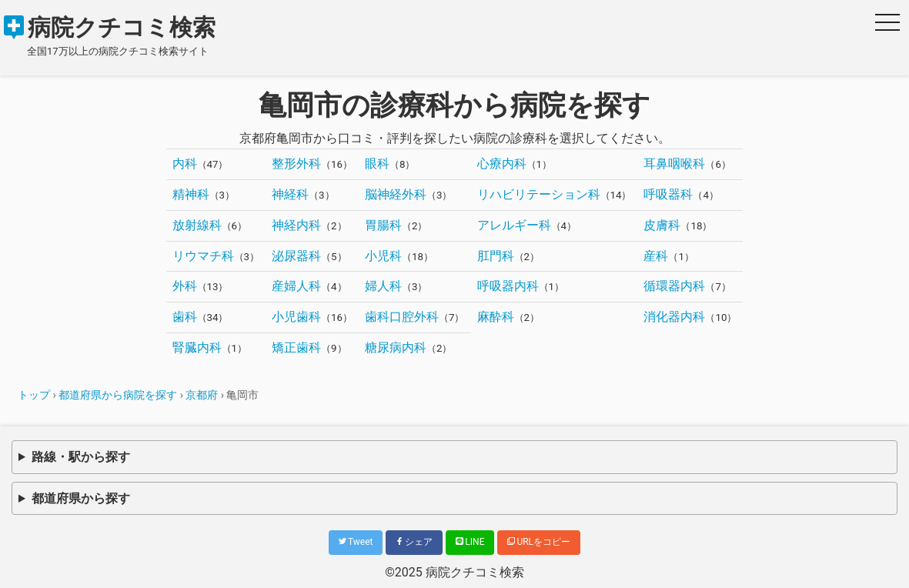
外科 (185, 286)
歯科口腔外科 (402, 317)
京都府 (202, 395)
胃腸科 (383, 225)
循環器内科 (674, 286)
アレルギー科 (514, 225)
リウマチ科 (203, 256)
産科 (656, 256)
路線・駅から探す (81, 457)
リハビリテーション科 (539, 194)
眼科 (377, 164)
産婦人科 (296, 286)
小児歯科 (296, 317)
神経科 (290, 194)
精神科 (191, 194)
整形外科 (296, 164)
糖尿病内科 (396, 347)
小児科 (383, 256)
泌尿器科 (296, 256)
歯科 (185, 317)
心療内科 (502, 164)
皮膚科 (662, 225)
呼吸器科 (668, 194)
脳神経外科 (396, 194)
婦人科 (383, 286)
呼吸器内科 (508, 286)
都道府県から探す (81, 498)
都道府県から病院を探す (118, 395)
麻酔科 (496, 317)
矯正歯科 (296, 347)
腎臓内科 (197, 347)
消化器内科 (674, 317)
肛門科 (496, 256)
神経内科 (296, 225)
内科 (185, 164)
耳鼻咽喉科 (674, 164)
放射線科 (197, 225)
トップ (34, 395)
